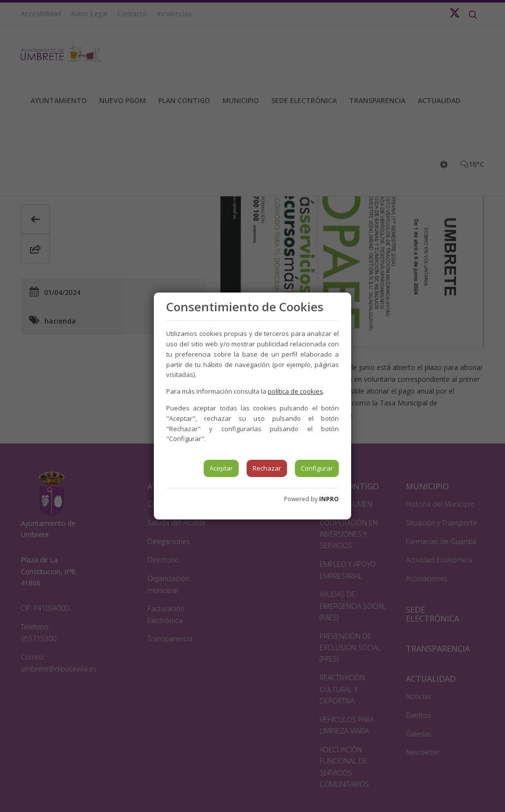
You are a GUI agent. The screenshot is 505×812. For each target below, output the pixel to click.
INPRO (329, 499)
